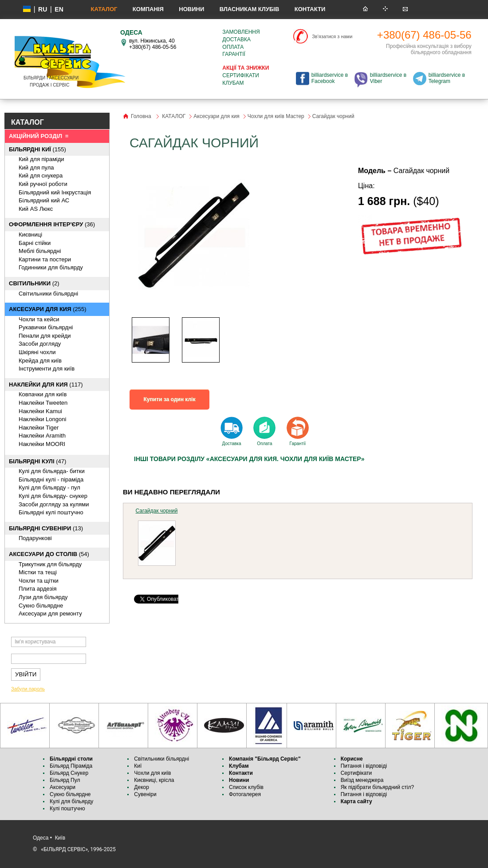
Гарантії (234, 54)
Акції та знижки (246, 68)
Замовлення (241, 32)
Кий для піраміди (41, 159)
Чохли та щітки (39, 581)
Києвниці (30, 235)
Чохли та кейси (39, 319)
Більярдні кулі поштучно (51, 512)
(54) (49, 554)
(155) (37, 149)
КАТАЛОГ (104, 9)
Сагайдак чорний (157, 511)
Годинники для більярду (51, 267)
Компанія (148, 9)
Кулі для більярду (71, 801)
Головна (141, 116)
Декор (142, 787)
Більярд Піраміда (71, 766)
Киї (138, 766)
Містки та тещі (38, 572)
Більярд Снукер (69, 773)
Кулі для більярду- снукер (53, 496)
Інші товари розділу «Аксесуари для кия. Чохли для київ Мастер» (249, 459)
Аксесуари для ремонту (50, 614)
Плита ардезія (37, 589)
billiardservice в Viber (388, 78)
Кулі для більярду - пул (49, 487)
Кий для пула (36, 168)
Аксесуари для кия (216, 116)
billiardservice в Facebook (330, 78)
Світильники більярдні (48, 294)
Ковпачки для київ (43, 394)
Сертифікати (241, 75)
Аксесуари (63, 787)
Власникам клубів (250, 9)
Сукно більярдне (71, 794)
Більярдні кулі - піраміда (51, 479)
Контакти (310, 9)
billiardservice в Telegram (447, 78)
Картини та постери (45, 259)
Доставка (236, 39)
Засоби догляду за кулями (54, 504)
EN (59, 9)
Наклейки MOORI (42, 444)
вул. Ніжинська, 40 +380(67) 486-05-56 (153, 44)
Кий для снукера (41, 176)
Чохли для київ (152, 773)
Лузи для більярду (43, 597)
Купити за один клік (170, 399)
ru (43, 9)
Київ (60, 838)
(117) (46, 385)
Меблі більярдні (40, 251)
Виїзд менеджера (362, 780)
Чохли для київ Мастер (276, 116)
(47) (37, 461)
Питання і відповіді (364, 766)
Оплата (233, 47)
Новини (191, 9)
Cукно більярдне (41, 606)
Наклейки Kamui (40, 411)
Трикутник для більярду (50, 564)
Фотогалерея (245, 794)
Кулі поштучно (67, 809)
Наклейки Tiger (39, 428)
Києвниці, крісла (154, 780)
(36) (52, 224)
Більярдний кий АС (44, 200)
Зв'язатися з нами (332, 36)
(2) (34, 283)
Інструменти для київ (47, 369)
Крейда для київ (40, 361)
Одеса (41, 838)
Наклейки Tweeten (43, 403)
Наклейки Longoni (42, 419)
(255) (47, 309)
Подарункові (35, 538)
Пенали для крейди (45, 336)
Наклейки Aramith (42, 436)
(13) (46, 528)
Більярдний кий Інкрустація (55, 192)
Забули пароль (28, 689)
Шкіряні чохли (37, 352)
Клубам (233, 83)
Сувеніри (145, 794)
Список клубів (246, 787)
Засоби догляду (40, 344)
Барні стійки (35, 243)
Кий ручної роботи (43, 184)
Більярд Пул (65, 780)
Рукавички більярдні (46, 327)
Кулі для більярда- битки (52, 471)
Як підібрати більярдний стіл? (378, 787)
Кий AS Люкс (36, 209)
